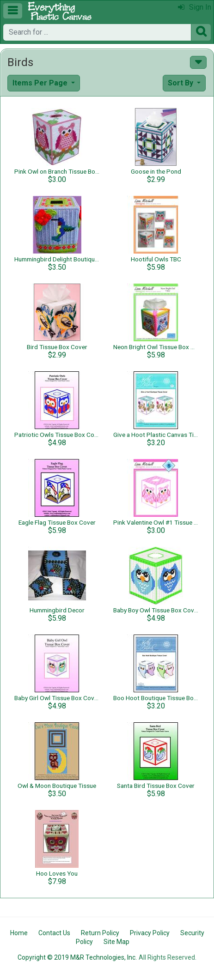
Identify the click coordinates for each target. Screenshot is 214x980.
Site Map (116, 942)
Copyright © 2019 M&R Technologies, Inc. (77, 957)
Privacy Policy (150, 933)
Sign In (195, 7)
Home (19, 933)
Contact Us (54, 933)
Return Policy (100, 933)
